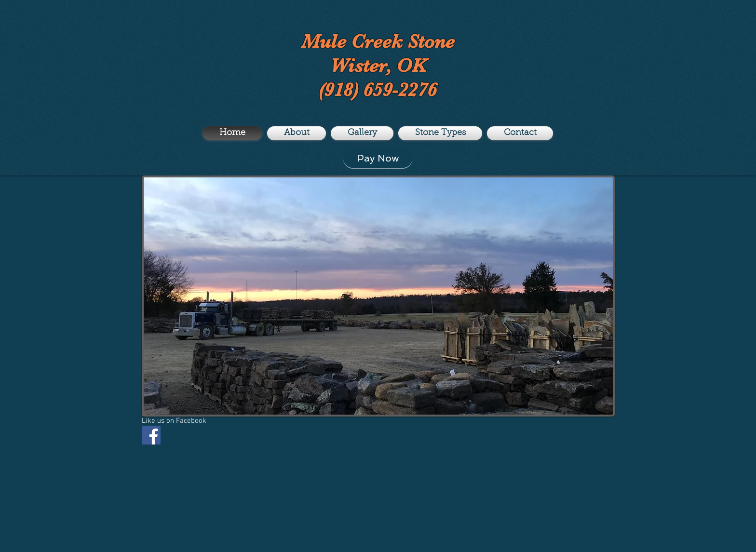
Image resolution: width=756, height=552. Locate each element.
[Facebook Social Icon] (151, 435)
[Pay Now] (378, 158)
